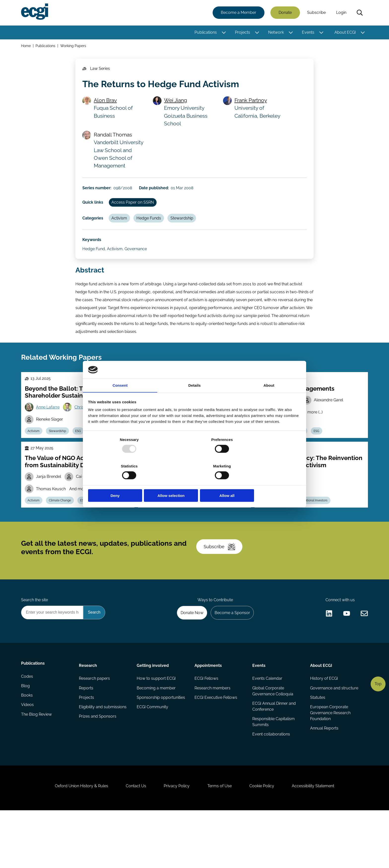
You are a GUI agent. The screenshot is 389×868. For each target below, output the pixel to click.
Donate (284, 13)
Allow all (266, 482)
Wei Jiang (177, 105)
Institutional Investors (182, 525)
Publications (205, 33)
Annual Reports (324, 778)
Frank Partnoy (251, 105)
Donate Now (189, 659)
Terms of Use (221, 841)
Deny (123, 482)
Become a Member (238, 13)
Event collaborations (271, 784)
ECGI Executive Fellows (216, 746)
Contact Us (133, 841)
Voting (150, 537)
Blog (26, 736)
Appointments (208, 712)
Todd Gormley (167, 498)
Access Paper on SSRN (135, 210)
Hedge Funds (152, 227)
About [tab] (269, 399)
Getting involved (153, 712)
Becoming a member (156, 736)
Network (275, 33)
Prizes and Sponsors (98, 766)
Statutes (317, 746)
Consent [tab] (120, 399)
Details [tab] (194, 399)
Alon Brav (107, 105)
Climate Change (62, 537)
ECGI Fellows (206, 726)
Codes (28, 726)
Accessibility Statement (318, 841)
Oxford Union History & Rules (76, 841)
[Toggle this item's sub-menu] (223, 33)
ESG (82, 457)
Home (27, 47)
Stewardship (186, 227)
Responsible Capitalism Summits (273, 771)
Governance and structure (334, 736)
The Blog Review (37, 766)
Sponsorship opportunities (161, 746)
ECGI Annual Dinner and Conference (274, 755)
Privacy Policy (176, 841)
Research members (212, 736)
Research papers (95, 726)
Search (359, 13)
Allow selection (194, 482)
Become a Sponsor (231, 659)
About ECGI (344, 33)
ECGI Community (153, 756)
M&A (288, 537)
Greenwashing (110, 537)
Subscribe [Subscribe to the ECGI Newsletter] (221, 589)
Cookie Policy (265, 841)
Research (88, 712)
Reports (87, 736)
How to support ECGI (156, 726)
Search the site (35, 645)
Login (340, 13)
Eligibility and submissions (103, 756)
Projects (242, 33)
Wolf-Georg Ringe (287, 505)
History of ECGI (324, 726)
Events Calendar (267, 726)
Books (28, 746)
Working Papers (74, 47)
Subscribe (316, 13)
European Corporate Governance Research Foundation (330, 762)
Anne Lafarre (49, 432)
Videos (28, 756)
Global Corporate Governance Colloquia (273, 739)
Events (307, 33)
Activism (121, 227)
